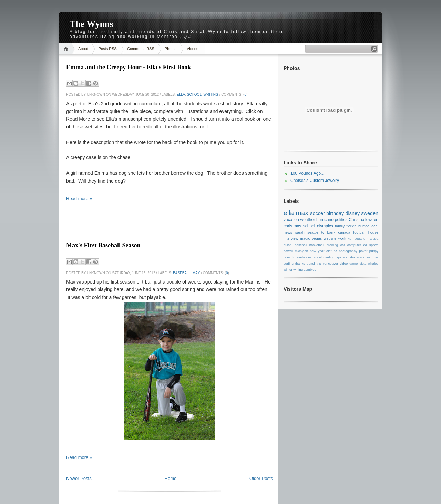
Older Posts (261, 478)
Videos (192, 49)
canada (344, 232)
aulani (288, 245)
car (343, 245)
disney (353, 213)
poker (363, 251)
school (194, 95)
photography (348, 251)
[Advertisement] (170, 227)
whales (373, 263)
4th (350, 239)
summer (372, 257)
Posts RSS (108, 49)
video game (349, 263)
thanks (300, 263)
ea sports (371, 245)
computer (354, 245)
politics (341, 220)
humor (364, 226)
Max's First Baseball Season (103, 245)
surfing (289, 263)
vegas (317, 238)
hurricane (325, 220)
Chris (353, 220)
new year (317, 251)
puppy (374, 251)
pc (335, 251)
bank (331, 232)
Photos (171, 49)
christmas (292, 226)
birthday (335, 213)
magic (305, 238)
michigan (301, 251)
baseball (182, 273)
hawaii (288, 251)
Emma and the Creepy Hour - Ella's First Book (129, 67)
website (330, 238)
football (359, 232)
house (373, 232)
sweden (370, 213)
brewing (332, 245)
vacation (291, 220)
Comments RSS (141, 49)
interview (291, 238)
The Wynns (91, 24)
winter (288, 270)
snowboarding (324, 257)
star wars (357, 257)
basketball (317, 245)
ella (181, 95)
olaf (329, 251)
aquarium (361, 239)
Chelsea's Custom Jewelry (315, 181)
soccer (317, 213)
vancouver (330, 263)
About (83, 49)
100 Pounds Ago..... (309, 173)
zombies (310, 270)
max (196, 273)
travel (311, 263)
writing (211, 95)
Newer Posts (79, 478)
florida (351, 226)
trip (319, 263)
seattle (313, 232)
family (340, 226)
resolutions (304, 257)
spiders (342, 257)
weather (307, 220)
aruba (374, 239)
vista (363, 263)
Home (67, 49)
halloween (369, 220)
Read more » (79, 199)
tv (323, 232)
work (342, 238)
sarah (300, 232)
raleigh (289, 257)
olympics (325, 226)
